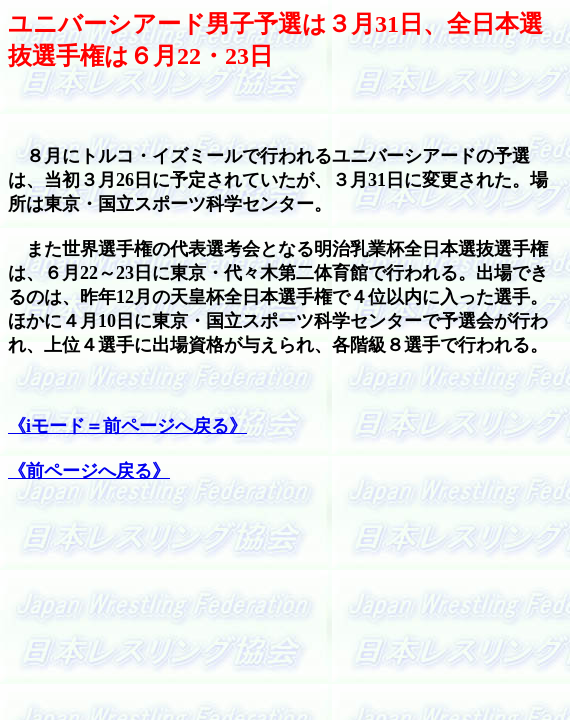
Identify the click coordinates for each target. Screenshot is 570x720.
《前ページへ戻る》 (89, 471)
